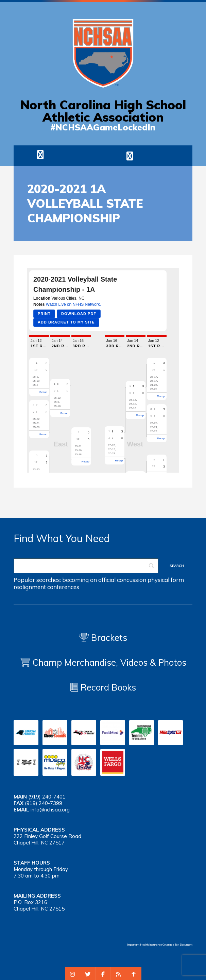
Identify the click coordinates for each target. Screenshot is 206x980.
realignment (30, 587)
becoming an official (89, 580)
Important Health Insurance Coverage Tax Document (160, 945)
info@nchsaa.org (50, 810)
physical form (166, 580)
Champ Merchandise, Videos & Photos (109, 662)
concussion (132, 580)
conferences (63, 587)
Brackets (103, 638)
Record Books (103, 687)
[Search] (86, 566)
